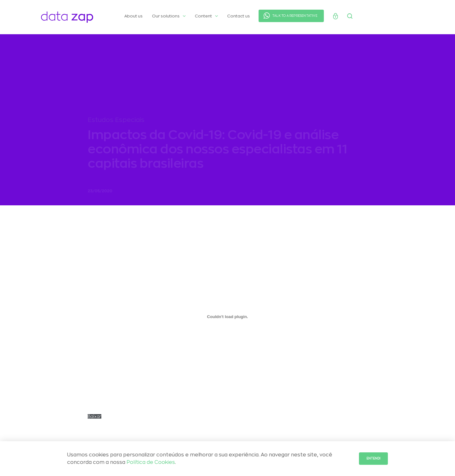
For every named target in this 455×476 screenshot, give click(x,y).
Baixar (94, 419)
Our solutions (169, 16)
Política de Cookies (151, 462)
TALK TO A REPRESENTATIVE (295, 16)
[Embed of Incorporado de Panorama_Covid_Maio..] (227, 319)
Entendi (373, 459)
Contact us (239, 16)
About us (133, 16)
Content (206, 16)
